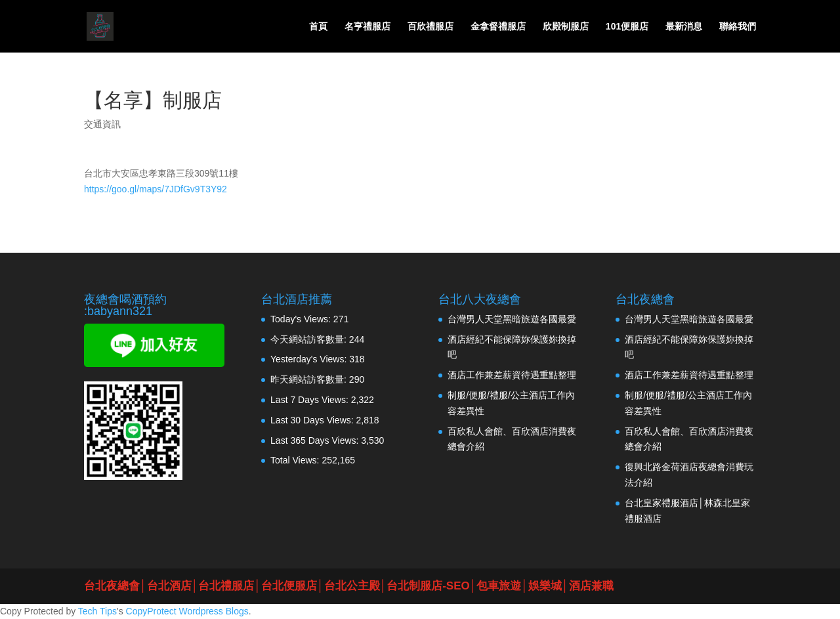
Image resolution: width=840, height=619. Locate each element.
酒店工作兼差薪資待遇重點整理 (512, 375)
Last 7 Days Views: (311, 400)
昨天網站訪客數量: (310, 379)
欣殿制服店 (566, 27)
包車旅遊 (499, 586)
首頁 (318, 27)
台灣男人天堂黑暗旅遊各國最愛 (512, 319)
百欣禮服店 (430, 27)
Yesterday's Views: (310, 359)
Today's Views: (302, 319)
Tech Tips (97, 611)
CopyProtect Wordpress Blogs (187, 611)
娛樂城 (545, 586)
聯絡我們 (738, 27)
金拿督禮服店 (498, 27)
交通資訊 (102, 124)
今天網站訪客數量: (310, 339)
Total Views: (296, 460)
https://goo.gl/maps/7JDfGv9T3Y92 (156, 189)
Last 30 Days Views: (313, 420)
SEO (458, 586)
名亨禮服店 (367, 27)
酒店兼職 (591, 586)
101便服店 (627, 27)
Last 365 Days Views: (316, 440)
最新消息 (684, 27)
